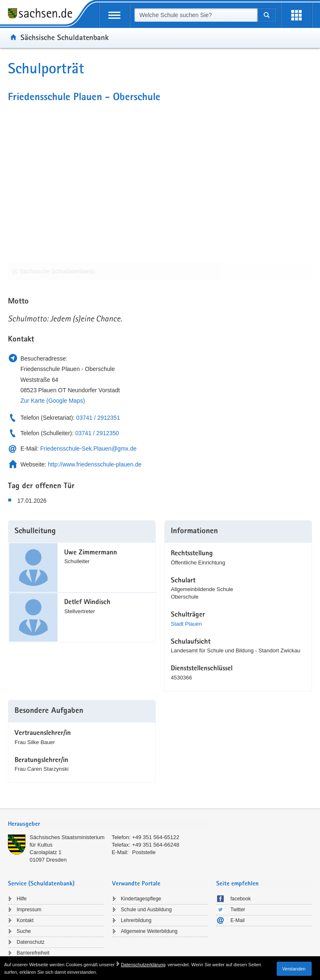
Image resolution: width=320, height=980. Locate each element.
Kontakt (25, 920)
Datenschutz (31, 942)
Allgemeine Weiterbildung (149, 931)
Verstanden (294, 969)
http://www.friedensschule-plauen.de (95, 464)
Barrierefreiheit (33, 953)
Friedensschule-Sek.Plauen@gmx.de (88, 449)
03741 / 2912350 (97, 433)
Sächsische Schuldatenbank (65, 37)
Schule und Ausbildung (146, 910)
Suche (24, 931)
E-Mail (237, 920)
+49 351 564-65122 (156, 837)
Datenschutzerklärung (143, 965)
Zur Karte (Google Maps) (53, 401)
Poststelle (144, 852)
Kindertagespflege (141, 899)
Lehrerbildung (136, 920)
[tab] (108, 825)
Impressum (29, 910)
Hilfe (22, 899)
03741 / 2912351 (98, 418)
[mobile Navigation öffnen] (114, 15)
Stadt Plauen (186, 624)
